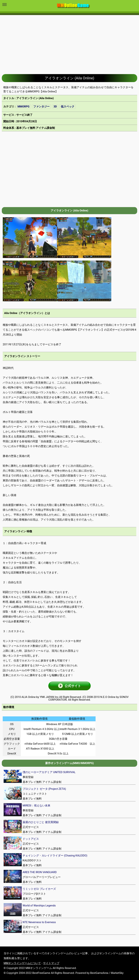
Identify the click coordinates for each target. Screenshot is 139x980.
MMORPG (24, 107)
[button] (69, 686)
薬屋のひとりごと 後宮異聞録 (41, 822)
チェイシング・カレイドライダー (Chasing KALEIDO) (55, 856)
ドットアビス (31, 839)
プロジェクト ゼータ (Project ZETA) (44, 789)
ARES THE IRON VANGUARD (40, 872)
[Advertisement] (69, 42)
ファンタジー (41, 107)
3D (55, 107)
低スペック (68, 107)
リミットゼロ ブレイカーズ (39, 889)
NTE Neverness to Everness (39, 922)
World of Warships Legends (39, 906)
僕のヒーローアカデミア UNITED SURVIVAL (49, 772)
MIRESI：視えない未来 (36, 806)
